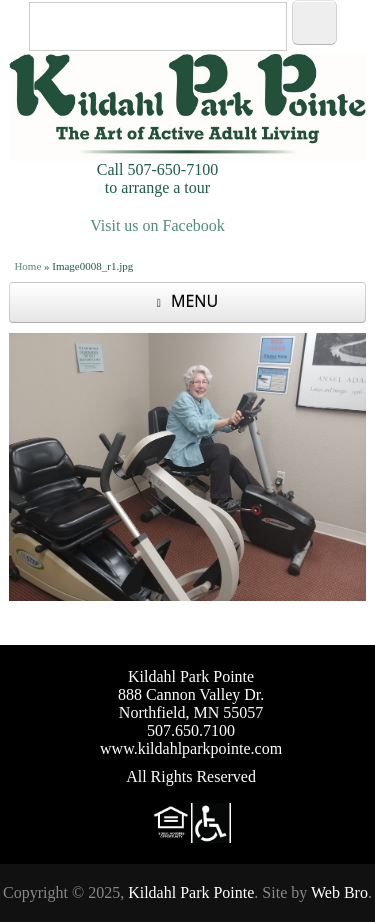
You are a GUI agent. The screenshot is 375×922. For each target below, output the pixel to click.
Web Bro (339, 892)
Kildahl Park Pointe (191, 892)
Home (27, 266)
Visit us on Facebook (157, 225)
